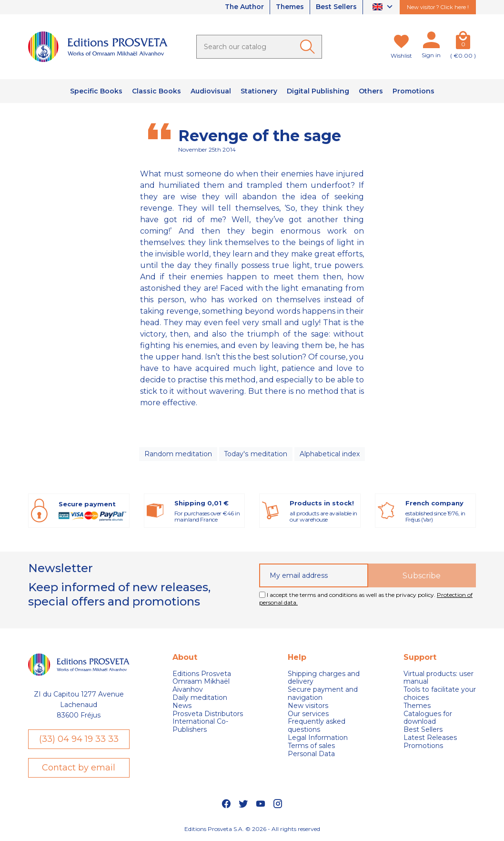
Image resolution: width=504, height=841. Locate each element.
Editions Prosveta (202, 674)
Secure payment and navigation (323, 694)
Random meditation (178, 454)
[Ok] (309, 47)
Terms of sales (311, 746)
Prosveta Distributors (208, 714)
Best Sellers (336, 7)
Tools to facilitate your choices (440, 694)
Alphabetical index (330, 454)
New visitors (308, 706)
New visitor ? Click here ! (438, 7)
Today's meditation (256, 454)
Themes (290, 7)
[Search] (259, 47)
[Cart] (463, 42)
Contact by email (79, 768)
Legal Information (318, 738)
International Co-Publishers (200, 726)
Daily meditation (200, 698)
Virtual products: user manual (438, 678)
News (182, 706)
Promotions (423, 746)
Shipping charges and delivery (324, 678)
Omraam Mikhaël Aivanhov (201, 686)
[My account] (431, 42)
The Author (243, 7)
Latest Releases (430, 738)
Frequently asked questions (317, 726)
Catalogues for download (428, 718)
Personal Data (311, 754)
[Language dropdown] (384, 7)
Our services (308, 714)
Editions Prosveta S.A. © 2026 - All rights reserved (252, 829)
